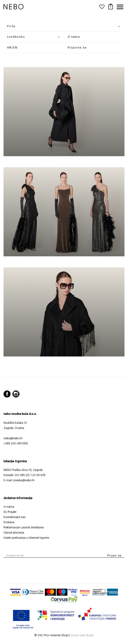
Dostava (9, 522)
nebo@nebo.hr (13, 438)
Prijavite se (77, 48)
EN (15, 48)
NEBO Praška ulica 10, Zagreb (23, 470)
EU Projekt (10, 512)
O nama (74, 37)
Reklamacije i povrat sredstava (24, 527)
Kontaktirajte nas (14, 517)
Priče (11, 26)
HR (9, 48)
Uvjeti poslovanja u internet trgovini (26, 538)
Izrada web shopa (82, 635)
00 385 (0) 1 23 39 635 (30, 475)
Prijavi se (114, 556)
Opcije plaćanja (14, 533)
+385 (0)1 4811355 (16, 443)
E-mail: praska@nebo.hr (19, 480)
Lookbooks (16, 37)
